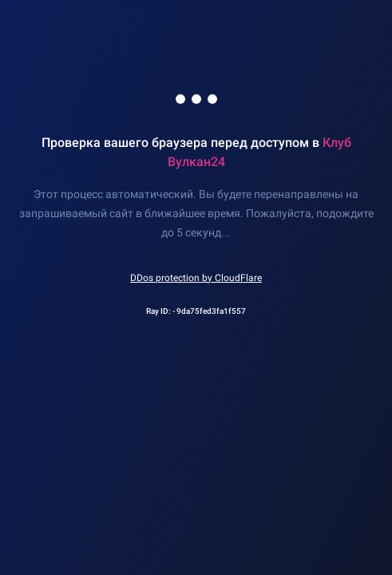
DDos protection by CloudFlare (196, 278)
